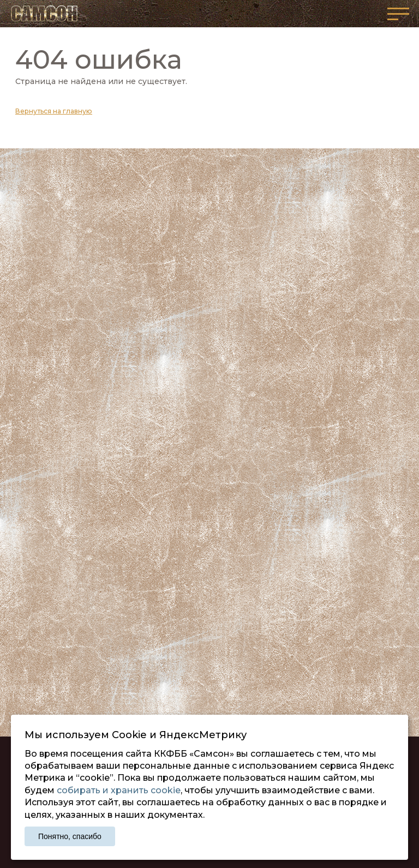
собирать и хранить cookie (119, 790)
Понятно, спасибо (70, 836)
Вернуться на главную (54, 111)
